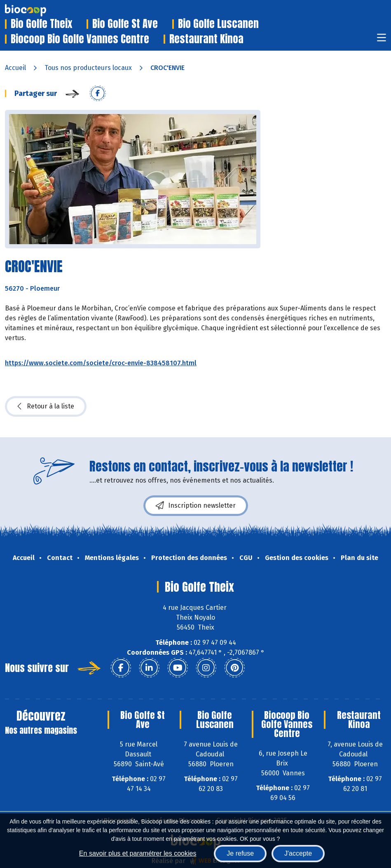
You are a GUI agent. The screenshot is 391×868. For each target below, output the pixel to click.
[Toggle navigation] (382, 40)
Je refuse (240, 853)
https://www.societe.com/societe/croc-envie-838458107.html (101, 363)
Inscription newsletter (196, 506)
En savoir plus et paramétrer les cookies (138, 853)
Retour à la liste (46, 406)
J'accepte (298, 853)
